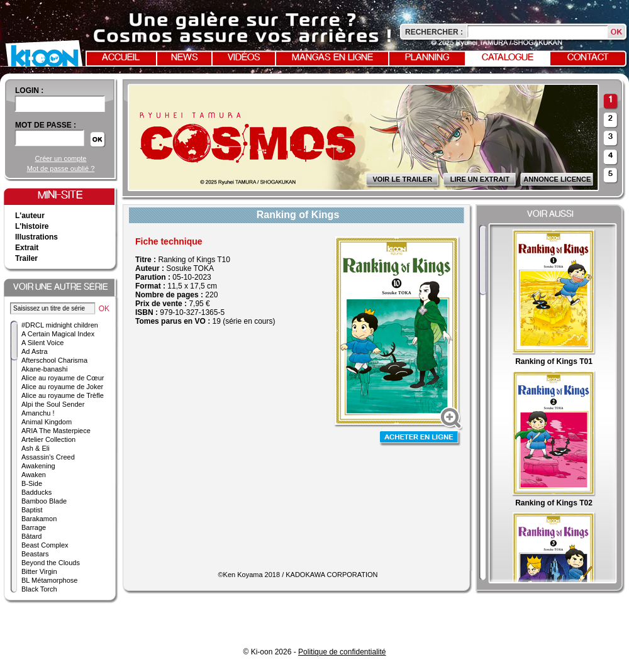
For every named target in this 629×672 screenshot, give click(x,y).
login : (29, 91)
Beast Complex (45, 545)
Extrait (27, 248)
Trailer (26, 258)
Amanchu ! (38, 413)
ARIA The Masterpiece (56, 431)
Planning (427, 58)
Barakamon (39, 519)
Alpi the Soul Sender (53, 404)
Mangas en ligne (332, 58)
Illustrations (36, 237)
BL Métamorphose (49, 580)
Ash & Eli (36, 448)
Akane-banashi (44, 369)
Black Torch (39, 589)
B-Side (32, 483)
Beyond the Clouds (51, 563)
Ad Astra (35, 351)
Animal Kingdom (47, 422)
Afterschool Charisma (54, 360)
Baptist (32, 510)
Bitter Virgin (39, 571)
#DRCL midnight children (60, 325)
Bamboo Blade (44, 501)
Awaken (34, 475)
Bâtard (31, 536)
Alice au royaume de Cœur (63, 378)
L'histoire (32, 226)
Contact (588, 58)
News (185, 58)
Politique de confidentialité (342, 652)
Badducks (36, 492)
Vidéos (244, 58)
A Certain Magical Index (58, 334)
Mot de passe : (46, 125)
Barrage (34, 527)
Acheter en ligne (420, 438)
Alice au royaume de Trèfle (63, 395)
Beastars (35, 554)
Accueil (121, 58)
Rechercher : (434, 32)
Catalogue (508, 58)
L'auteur (30, 216)
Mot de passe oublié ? (61, 168)
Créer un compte (61, 158)
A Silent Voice (42, 343)
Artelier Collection (48, 439)
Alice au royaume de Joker (62, 387)
